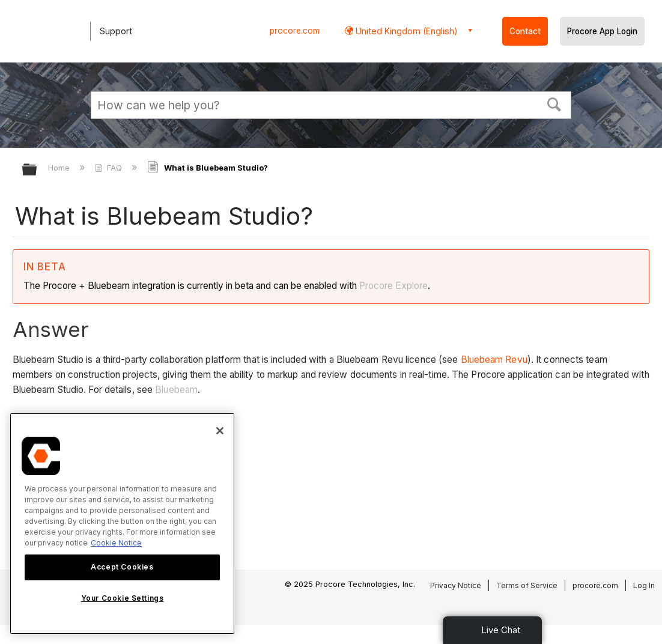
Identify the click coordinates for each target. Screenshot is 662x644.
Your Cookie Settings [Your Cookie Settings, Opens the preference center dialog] (123, 598)
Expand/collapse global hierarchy (37, 170)
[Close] (220, 431)
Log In (644, 585)
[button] (554, 103)
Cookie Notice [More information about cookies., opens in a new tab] (116, 543)
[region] (122, 524)
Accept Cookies (122, 567)
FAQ (110, 168)
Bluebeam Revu (494, 360)
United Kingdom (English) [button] (405, 31)
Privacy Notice (456, 585)
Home (60, 168)
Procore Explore (392, 286)
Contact (525, 31)
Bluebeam (176, 390)
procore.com (295, 31)
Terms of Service (527, 585)
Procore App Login (602, 31)
